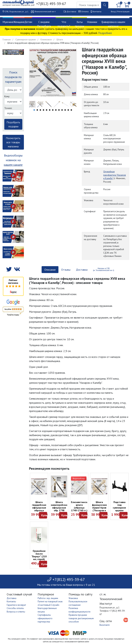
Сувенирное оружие (26, 40)
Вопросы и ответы (16, 612)
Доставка (71, 11)
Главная (7, 40)
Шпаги (60, 40)
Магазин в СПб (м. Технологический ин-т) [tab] (104, 269)
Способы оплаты (15, 608)
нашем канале (13, 165)
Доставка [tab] (82, 270)
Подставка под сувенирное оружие (119, 506)
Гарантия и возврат (16, 605)
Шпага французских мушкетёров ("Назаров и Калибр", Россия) (99, 509)
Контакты (97, 11)
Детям (28, 22)
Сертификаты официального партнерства (45, 618)
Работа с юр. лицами (48, 598)
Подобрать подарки (13, 124)
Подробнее (105, 33)
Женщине (19, 22)
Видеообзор (79, 478)
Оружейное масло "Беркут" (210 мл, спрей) (39, 555)
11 (65, 110)
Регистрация (123, 11)
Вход (113, 11)
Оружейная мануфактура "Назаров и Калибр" (115, 175)
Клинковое (46, 40)
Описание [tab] (50, 270)
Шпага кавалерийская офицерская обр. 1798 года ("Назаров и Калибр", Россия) (59, 512)
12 (68, 110)
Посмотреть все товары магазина (13, 142)
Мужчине (8, 22)
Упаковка (73, 598)
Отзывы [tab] (66, 270)
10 (62, 110)
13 (71, 110)
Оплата (85, 11)
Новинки (92, 22)
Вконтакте (105, 625)
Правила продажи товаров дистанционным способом (81, 618)
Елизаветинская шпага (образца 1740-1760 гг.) (80, 506)
